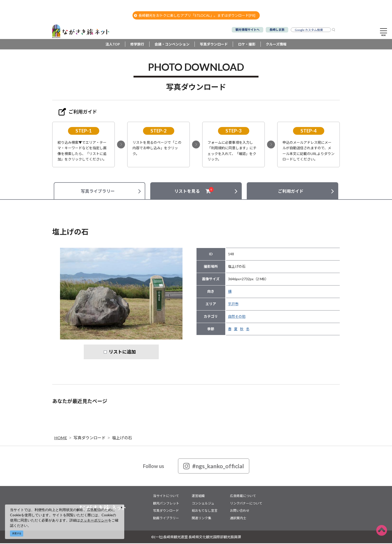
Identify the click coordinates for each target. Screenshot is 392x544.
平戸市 (233, 305)
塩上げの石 (122, 438)
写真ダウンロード (214, 45)
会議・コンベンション (172, 45)
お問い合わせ (240, 511)
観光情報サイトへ (247, 30)
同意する (17, 533)
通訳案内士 (238, 518)
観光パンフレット (166, 504)
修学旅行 (137, 45)
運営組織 (198, 496)
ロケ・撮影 (247, 45)
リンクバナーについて (246, 504)
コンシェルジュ (203, 504)
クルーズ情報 (276, 45)
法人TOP (113, 45)
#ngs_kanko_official (214, 467)
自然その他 (237, 317)
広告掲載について (243, 496)
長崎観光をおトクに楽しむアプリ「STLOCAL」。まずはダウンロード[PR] (195, 15)
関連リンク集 (201, 518)
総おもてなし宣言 (205, 511)
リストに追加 (122, 352)
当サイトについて (166, 496)
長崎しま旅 (277, 30)
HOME (61, 438)
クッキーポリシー (94, 520)
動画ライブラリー (166, 518)
